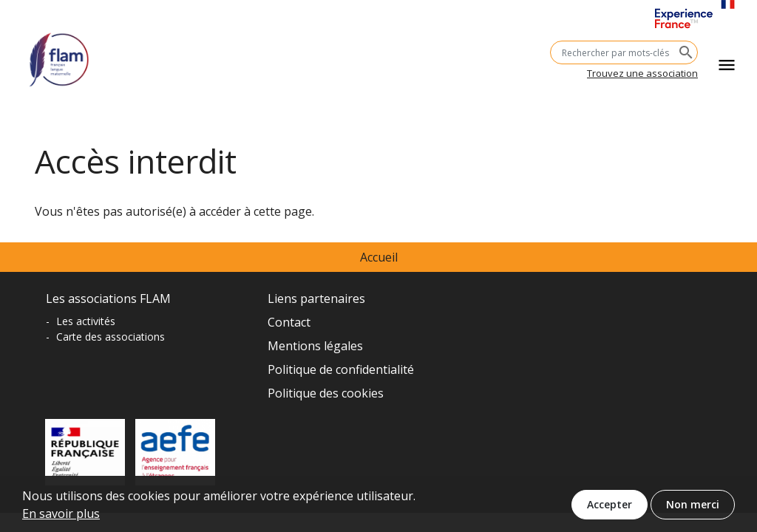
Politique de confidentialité (341, 369)
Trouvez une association (642, 73)
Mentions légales (315, 346)
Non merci (693, 509)
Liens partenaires (316, 299)
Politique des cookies (326, 393)
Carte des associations (111, 337)
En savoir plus (61, 518)
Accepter (610, 509)
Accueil (379, 257)
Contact (289, 322)
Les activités (86, 321)
